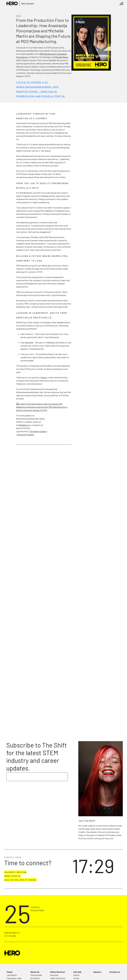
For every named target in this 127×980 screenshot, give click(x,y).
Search (76, 975)
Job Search (12, 975)
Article (76, 978)
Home (10, 972)
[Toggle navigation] (121, 4)
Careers (97, 972)
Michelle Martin (62, 57)
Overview (54, 975)
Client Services (58, 972)
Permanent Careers (38, 431)
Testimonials (36, 975)
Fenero (44, 377)
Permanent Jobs (14, 978)
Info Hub (77, 972)
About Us (35, 972)
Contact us (115, 972)
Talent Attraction (58, 978)
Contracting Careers (25, 435)
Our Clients (35, 978)
